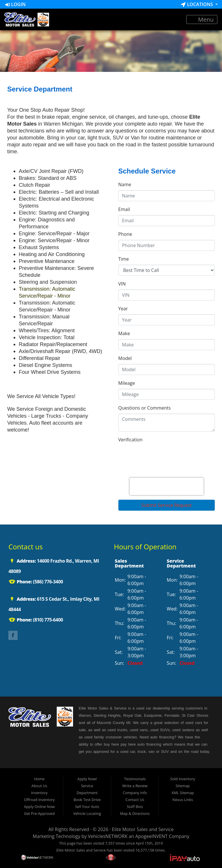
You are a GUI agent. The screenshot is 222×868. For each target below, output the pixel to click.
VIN (122, 284)
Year (123, 309)
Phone (125, 234)
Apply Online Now (39, 807)
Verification (130, 440)
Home (39, 779)
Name (125, 184)
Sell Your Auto (87, 807)
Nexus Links (183, 800)
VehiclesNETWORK (108, 836)
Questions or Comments (145, 408)
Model (125, 358)
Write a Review (135, 786)
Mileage (127, 383)
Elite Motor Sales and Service (143, 829)
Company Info (135, 793)
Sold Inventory (183, 779)
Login (15, 4)
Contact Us (135, 800)
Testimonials (135, 779)
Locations (198, 4)
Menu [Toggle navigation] (202, 19)
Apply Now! (87, 779)
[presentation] (167, 486)
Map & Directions (135, 813)
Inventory (39, 793)
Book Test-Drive (87, 800)
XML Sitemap (183, 793)
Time (124, 259)
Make (124, 333)
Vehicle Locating (87, 813)
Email (124, 209)
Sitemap (183, 786)
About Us (39, 786)
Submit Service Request (166, 505)
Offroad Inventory (39, 800)
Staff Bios (135, 807)
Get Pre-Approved (39, 813)
